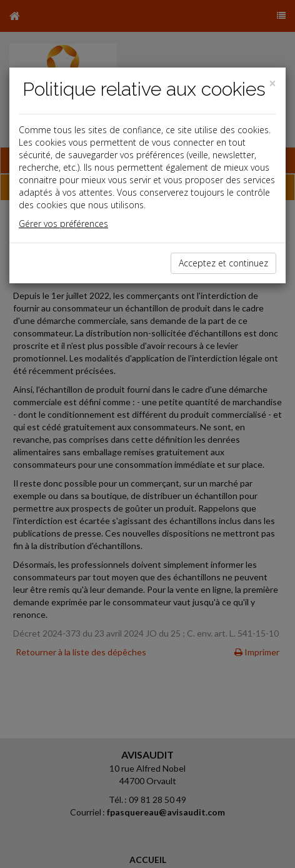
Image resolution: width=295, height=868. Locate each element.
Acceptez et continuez (223, 263)
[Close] (272, 83)
